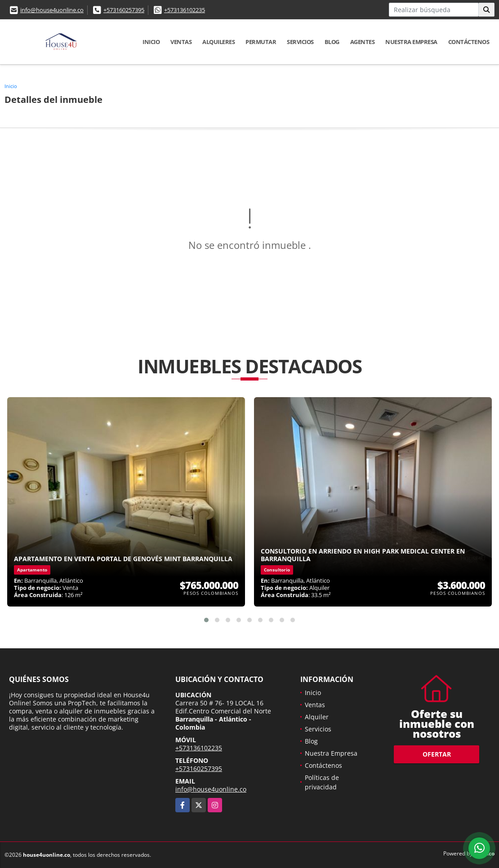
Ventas (181, 42)
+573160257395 (124, 10)
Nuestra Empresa (411, 42)
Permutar (261, 42)
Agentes (363, 42)
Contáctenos (469, 42)
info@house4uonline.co (52, 10)
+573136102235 (185, 10)
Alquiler (317, 717)
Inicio (151, 42)
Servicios (300, 42)
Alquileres (218, 42)
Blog (332, 42)
